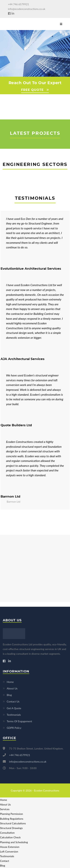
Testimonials (14, 715)
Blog (9, 695)
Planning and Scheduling (14, 842)
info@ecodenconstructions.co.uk (27, 9)
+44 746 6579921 (19, 4)
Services (5, 809)
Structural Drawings (11, 828)
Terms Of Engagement (19, 721)
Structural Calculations (13, 823)
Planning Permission (11, 814)
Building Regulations (12, 819)
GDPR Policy (14, 728)
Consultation (7, 833)
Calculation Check (10, 837)
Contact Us (13, 701)
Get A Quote (14, 708)
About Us (12, 688)
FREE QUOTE (32, 90)
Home (10, 682)
